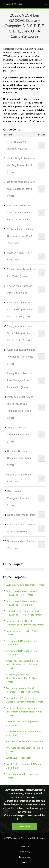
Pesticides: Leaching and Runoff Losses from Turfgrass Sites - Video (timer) (20, 407)
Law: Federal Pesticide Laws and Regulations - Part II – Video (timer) (19, 213)
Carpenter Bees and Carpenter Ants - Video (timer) (19, 458)
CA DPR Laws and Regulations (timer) (17, 145)
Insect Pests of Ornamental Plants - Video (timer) (21, 528)
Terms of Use (24, 857)
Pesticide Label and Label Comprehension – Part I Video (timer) (21, 236)
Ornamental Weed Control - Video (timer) (21, 545)
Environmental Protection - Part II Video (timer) (21, 289)
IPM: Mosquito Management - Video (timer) (18, 498)
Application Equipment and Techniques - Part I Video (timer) (21, 357)
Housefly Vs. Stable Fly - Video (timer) (20, 478)
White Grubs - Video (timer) (21, 515)
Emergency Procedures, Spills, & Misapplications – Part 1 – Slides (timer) (21, 333)
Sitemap (25, 862)
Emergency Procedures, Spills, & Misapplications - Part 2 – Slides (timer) (20, 310)
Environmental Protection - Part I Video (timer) (21, 273)
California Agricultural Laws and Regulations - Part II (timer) (21, 189)
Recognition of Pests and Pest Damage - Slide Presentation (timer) (20, 380)
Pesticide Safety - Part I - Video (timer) (20, 256)
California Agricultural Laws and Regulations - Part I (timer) (21, 165)
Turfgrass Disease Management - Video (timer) (18, 434)
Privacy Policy (25, 852)
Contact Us (24, 847)
